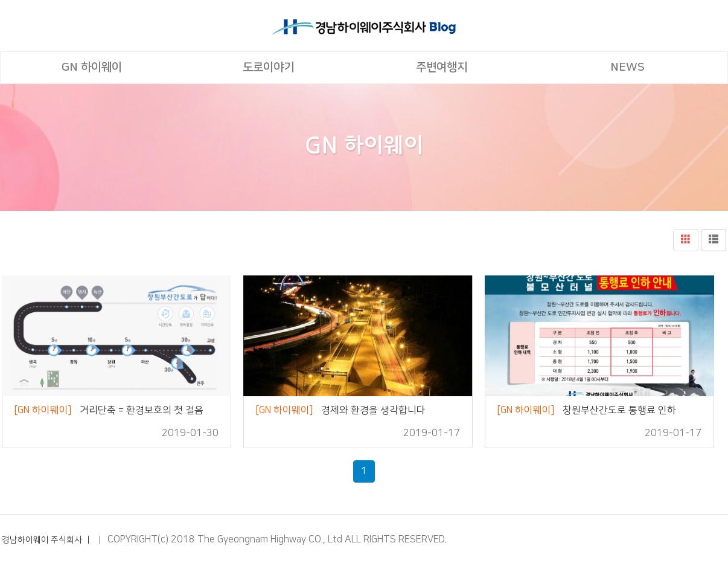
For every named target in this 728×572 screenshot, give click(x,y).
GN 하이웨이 (92, 67)
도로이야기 (268, 67)
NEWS (627, 67)
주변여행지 (442, 67)
